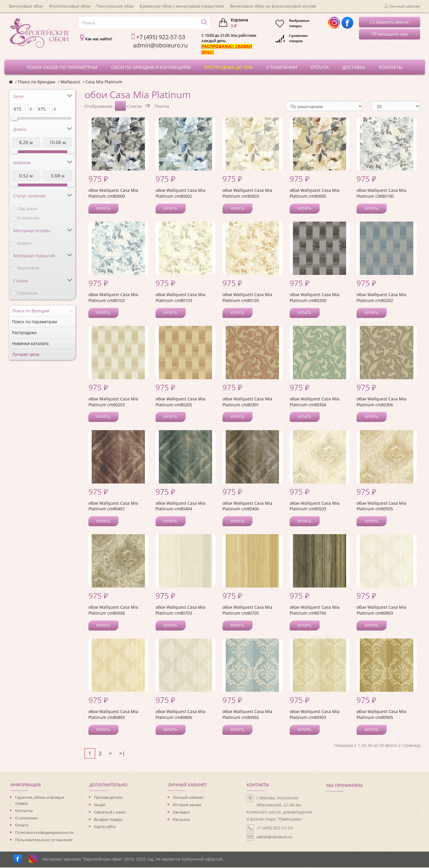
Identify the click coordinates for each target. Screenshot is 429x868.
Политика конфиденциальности (44, 833)
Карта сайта (105, 827)
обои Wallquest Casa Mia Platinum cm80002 (180, 194)
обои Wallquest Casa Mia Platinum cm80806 (180, 715)
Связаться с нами (110, 813)
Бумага (24, 243)
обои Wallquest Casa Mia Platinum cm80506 (113, 611)
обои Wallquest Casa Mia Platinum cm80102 (113, 298)
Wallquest (70, 82)
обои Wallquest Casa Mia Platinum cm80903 (315, 715)
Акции (100, 805)
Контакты (24, 811)
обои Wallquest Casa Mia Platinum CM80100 (381, 194)
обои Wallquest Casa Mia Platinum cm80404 (180, 507)
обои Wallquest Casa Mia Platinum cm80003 (247, 194)
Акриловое (28, 268)
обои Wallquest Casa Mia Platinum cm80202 (381, 298)
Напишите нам (390, 34)
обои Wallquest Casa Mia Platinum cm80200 (315, 298)
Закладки (181, 813)
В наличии (28, 218)
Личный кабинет (188, 798)
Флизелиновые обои (70, 6)
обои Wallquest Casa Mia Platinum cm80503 (315, 507)
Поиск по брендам (37, 82)
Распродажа (24, 332)
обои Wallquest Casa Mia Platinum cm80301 (247, 402)
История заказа (187, 805)
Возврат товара (108, 820)
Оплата (22, 826)
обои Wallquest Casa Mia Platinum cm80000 (113, 194)
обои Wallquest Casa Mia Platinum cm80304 (315, 402)
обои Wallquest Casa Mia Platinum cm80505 (381, 507)
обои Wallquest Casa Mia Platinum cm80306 (381, 402)
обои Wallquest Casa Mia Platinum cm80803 (381, 611)
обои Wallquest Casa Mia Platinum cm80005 (315, 194)
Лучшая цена (26, 354)
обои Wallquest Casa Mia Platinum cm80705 (247, 611)
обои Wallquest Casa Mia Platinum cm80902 (247, 715)
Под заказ (27, 208)
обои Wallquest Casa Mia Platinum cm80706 (315, 611)
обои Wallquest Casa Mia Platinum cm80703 (180, 611)
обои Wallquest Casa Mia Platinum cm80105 (247, 298)
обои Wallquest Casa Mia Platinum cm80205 (180, 402)
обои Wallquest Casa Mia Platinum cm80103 (180, 298)
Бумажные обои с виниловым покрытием (182, 6)
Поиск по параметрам (34, 322)
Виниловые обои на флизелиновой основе (273, 6)
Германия (27, 293)
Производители (108, 798)
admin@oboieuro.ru (274, 837)
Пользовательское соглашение (44, 840)
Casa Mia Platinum (104, 82)
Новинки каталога (30, 343)
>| (122, 754)
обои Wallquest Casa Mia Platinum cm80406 (247, 507)
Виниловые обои (26, 6)
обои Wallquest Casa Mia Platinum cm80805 (113, 715)
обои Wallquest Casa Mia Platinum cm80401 (113, 507)
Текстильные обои (115, 6)
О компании (26, 819)
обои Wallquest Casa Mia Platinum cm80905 (381, 715)
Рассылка (181, 820)
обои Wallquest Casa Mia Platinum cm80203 (113, 402)
